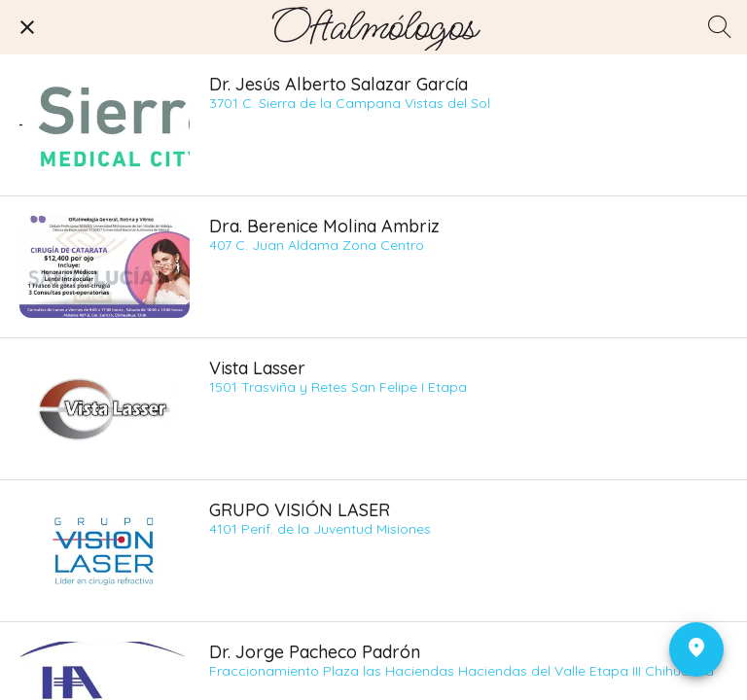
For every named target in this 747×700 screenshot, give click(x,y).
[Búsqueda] (720, 27)
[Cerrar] (27, 27)
